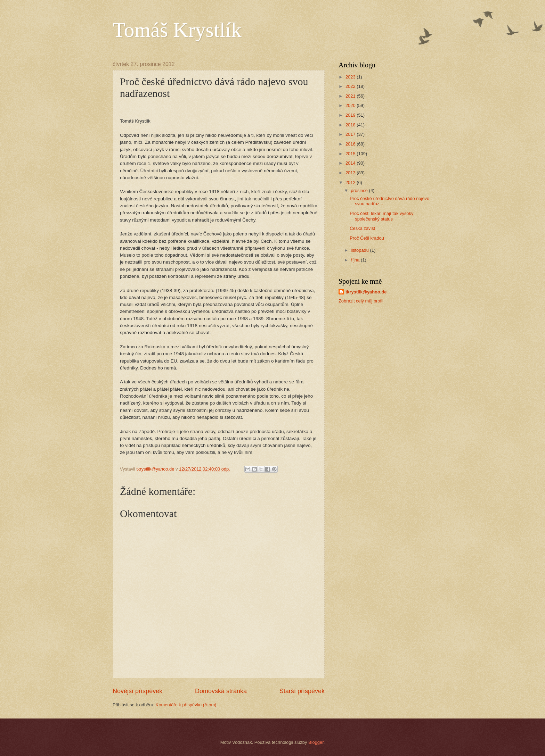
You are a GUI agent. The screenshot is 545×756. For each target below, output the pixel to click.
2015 (351, 154)
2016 (351, 144)
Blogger (316, 742)
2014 (351, 163)
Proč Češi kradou (367, 238)
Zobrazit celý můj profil (361, 301)
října (356, 260)
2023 (351, 77)
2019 (351, 115)
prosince (360, 190)
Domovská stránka (221, 691)
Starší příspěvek (302, 691)
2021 (351, 96)
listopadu (360, 250)
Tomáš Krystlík (177, 30)
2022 (351, 86)
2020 (351, 105)
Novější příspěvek (137, 691)
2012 (351, 182)
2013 (351, 173)
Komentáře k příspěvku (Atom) (186, 705)
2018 (351, 125)
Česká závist (362, 228)
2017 (351, 134)
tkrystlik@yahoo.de (366, 292)
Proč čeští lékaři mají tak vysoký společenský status (381, 216)
